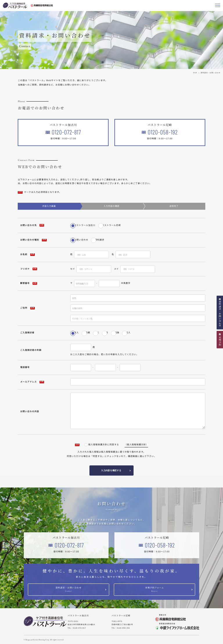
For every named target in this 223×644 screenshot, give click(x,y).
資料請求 (100, 240)
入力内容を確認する (111, 470)
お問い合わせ (81, 240)
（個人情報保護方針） (136, 445)
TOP (195, 73)
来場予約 (220, 341)
